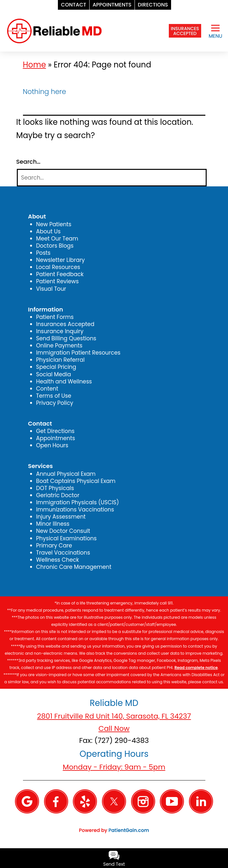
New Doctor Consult (63, 531)
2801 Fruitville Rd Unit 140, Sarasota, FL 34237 (114, 716)
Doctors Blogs (55, 246)
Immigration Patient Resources (78, 353)
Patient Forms (55, 317)
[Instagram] (143, 801)
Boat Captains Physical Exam (76, 481)
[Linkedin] (201, 801)
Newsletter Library (61, 260)
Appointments (56, 438)
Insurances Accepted (65, 324)
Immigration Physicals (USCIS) (78, 502)
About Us (49, 231)
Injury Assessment (61, 517)
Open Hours (52, 445)
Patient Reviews (58, 281)
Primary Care (54, 545)
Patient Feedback (60, 274)
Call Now (114, 728)
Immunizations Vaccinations (75, 510)
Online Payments (59, 346)
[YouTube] (172, 801)
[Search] (112, 178)
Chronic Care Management (74, 567)
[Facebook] (56, 801)
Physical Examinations (66, 538)
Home (35, 65)
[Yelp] (85, 801)
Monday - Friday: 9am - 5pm (114, 767)
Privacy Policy (55, 403)
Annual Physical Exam (66, 474)
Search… (28, 162)
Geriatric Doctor (58, 495)
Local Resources (58, 267)
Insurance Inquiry (60, 331)
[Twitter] (114, 801)
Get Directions (55, 431)
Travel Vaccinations (63, 553)
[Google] (27, 801)
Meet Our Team (57, 239)
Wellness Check (58, 560)
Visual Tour (51, 289)
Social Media (54, 374)
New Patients (54, 224)
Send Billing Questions (66, 338)
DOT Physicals (55, 488)
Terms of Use (54, 396)
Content (47, 389)
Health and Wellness (64, 381)
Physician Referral (60, 360)
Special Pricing (56, 367)
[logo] (54, 30)
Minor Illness (53, 524)
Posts (43, 253)
